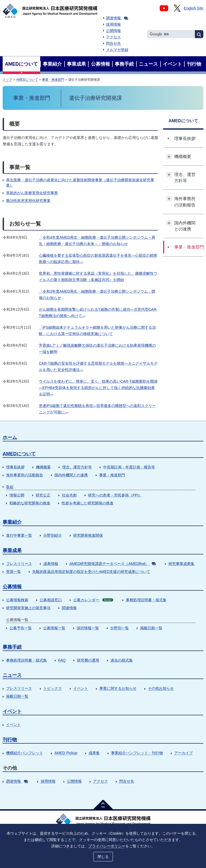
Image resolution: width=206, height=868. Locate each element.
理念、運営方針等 (77, 467)
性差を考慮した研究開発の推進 (88, 503)
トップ (7, 80)
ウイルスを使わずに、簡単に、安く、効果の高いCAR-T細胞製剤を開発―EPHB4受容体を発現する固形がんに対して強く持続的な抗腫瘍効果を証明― (98, 388)
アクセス (113, 37)
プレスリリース (19, 564)
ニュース (12, 675)
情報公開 (17, 495)
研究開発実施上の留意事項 (28, 608)
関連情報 (69, 608)
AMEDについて (27, 80)
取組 (10, 487)
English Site (194, 8)
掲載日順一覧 (151, 628)
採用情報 (113, 24)
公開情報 (113, 31)
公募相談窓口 (51, 600)
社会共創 (69, 495)
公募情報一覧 (54, 628)
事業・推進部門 (53, 80)
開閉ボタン (169, 157)
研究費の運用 (88, 660)
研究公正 (43, 495)
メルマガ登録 (117, 50)
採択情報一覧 (88, 628)
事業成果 (12, 550)
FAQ (62, 660)
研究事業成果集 (181, 564)
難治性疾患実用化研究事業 (28, 201)
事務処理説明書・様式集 (146, 600)
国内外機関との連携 (71, 475)
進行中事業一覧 (19, 535)
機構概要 (43, 467)
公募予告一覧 (21, 628)
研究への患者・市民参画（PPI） (115, 495)
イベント (81, 688)
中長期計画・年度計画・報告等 (129, 467)
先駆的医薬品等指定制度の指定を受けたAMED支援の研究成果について (91, 572)
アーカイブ (184, 753)
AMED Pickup (66, 753)
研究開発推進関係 (88, 535)
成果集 (94, 753)
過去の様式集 (122, 660)
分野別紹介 (53, 535)
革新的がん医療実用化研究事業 (32, 193)
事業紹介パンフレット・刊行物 (137, 753)
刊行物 (10, 740)
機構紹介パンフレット (25, 753)
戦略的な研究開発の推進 (30, 503)
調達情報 (117, 18)
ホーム (10, 437)
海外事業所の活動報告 (25, 475)
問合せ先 (113, 43)
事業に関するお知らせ (118, 688)
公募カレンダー (93, 600)
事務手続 (12, 647)
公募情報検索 (17, 600)
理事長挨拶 (15, 467)
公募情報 (12, 587)
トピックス (53, 688)
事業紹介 (12, 522)
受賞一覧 (13, 572)
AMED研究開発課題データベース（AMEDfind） (113, 564)
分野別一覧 (120, 628)
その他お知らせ (161, 688)
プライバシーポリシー (107, 846)
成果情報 (51, 564)
